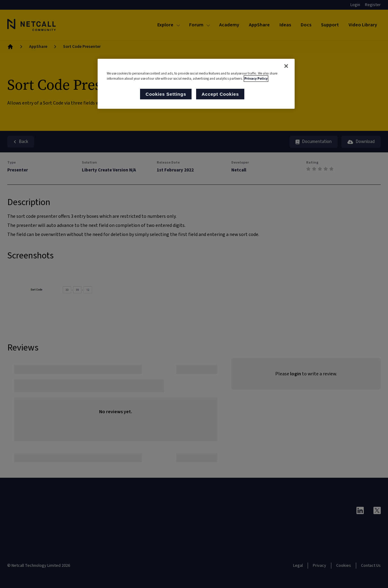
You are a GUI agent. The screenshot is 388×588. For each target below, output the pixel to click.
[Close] (286, 66)
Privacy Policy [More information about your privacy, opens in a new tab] (256, 79)
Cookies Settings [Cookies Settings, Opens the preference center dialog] (166, 94)
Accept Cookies (220, 94)
